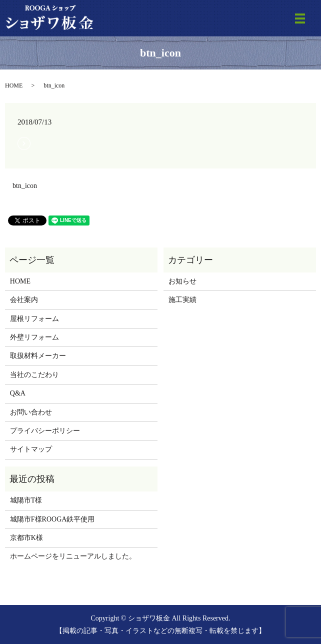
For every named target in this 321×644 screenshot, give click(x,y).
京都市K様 (26, 538)
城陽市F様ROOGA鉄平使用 (52, 519)
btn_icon (25, 186)
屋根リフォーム (34, 319)
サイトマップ (31, 449)
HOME (14, 85)
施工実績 (182, 300)
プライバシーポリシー (45, 431)
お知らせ (182, 281)
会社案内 (24, 300)
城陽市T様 (26, 500)
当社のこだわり (34, 375)
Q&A (18, 393)
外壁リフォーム (34, 337)
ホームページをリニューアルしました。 (73, 556)
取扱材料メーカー (38, 356)
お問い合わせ (31, 412)
